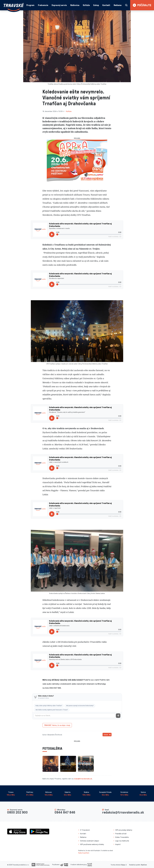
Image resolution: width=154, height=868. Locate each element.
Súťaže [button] (86, 5)
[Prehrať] (52, 234)
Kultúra (69, 111)
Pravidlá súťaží (121, 834)
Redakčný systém (135, 865)
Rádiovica (75, 5)
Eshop (96, 5)
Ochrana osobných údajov (90, 841)
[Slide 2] (79, 180)
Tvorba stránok (116, 865)
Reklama (118, 5)
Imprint (118, 844)
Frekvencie (43, 5)
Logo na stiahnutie (122, 841)
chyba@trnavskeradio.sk (83, 779)
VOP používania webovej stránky (92, 844)
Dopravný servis (59, 5)
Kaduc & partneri (84, 853)
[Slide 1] (75, 180)
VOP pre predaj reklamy (124, 830)
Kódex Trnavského (122, 837)
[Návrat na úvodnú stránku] (14, 7)
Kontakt (106, 5)
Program (30, 5)
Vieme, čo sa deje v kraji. (57, 725)
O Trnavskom (85, 830)
